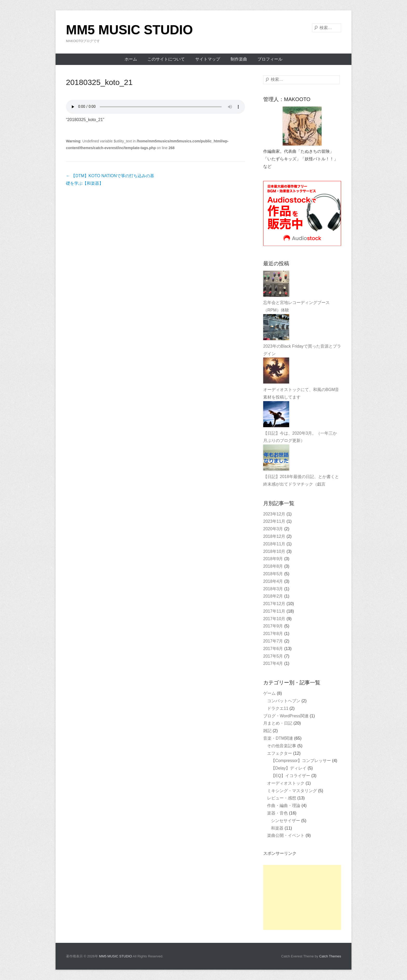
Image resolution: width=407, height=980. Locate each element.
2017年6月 (273, 649)
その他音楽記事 (282, 746)
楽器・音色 (277, 813)
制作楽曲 (239, 59)
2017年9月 (273, 626)
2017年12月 (274, 604)
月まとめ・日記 (278, 723)
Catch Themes (330, 956)
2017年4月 (273, 663)
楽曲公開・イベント (286, 835)
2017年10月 (274, 619)
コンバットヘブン (284, 701)
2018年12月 (274, 536)
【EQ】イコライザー (291, 776)
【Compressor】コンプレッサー (301, 761)
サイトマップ (208, 59)
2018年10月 (274, 551)
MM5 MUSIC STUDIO (129, 30)
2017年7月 (273, 641)
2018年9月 (273, 559)
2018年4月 (273, 581)
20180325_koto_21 (99, 82)
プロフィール (270, 59)
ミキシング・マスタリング (292, 791)
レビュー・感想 (282, 798)
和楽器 (277, 828)
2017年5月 (273, 656)
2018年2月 (273, 596)
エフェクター (280, 753)
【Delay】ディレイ (289, 768)
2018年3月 (273, 589)
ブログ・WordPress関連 (286, 716)
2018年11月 (274, 544)
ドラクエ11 (278, 708)
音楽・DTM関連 (278, 738)
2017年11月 (274, 611)
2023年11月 (274, 521)
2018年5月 (273, 574)
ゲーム (269, 693)
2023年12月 (274, 514)
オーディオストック (286, 783)
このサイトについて (166, 59)
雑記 (267, 731)
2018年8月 (273, 566)
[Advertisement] (302, 897)
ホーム (131, 59)
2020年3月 (273, 529)
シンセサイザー (286, 821)
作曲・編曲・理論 (284, 806)
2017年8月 (273, 634)
